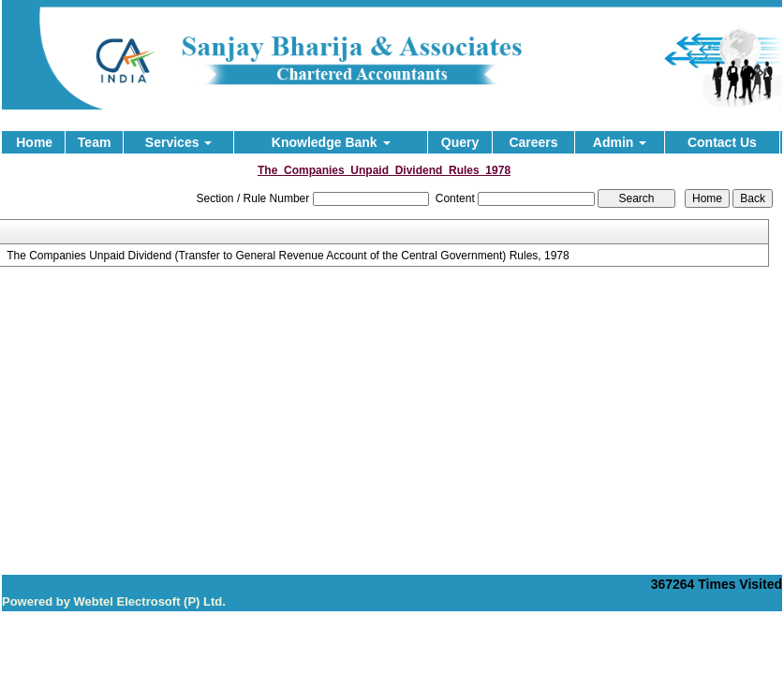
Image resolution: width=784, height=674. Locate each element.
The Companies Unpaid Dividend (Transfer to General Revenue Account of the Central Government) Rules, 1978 (288, 256)
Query (460, 142)
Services (179, 142)
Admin (620, 142)
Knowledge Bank (331, 142)
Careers (533, 142)
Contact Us (722, 142)
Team (95, 142)
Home (34, 142)
